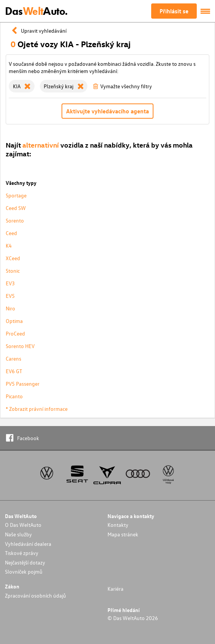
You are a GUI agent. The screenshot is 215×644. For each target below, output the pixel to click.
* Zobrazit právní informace (37, 409)
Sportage (16, 195)
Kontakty (118, 525)
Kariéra (115, 589)
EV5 (10, 296)
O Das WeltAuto (23, 525)
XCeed (13, 258)
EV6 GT (14, 371)
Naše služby (18, 534)
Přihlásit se (174, 11)
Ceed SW (16, 208)
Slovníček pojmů (24, 572)
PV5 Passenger (23, 384)
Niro (10, 308)
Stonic (13, 271)
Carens (13, 359)
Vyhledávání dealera (28, 544)
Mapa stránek (123, 534)
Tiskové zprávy (22, 553)
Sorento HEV (20, 346)
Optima (14, 321)
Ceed (11, 233)
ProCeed (15, 333)
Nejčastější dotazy (25, 562)
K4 (9, 246)
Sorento (15, 220)
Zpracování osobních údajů (36, 596)
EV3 (10, 283)
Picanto (14, 396)
